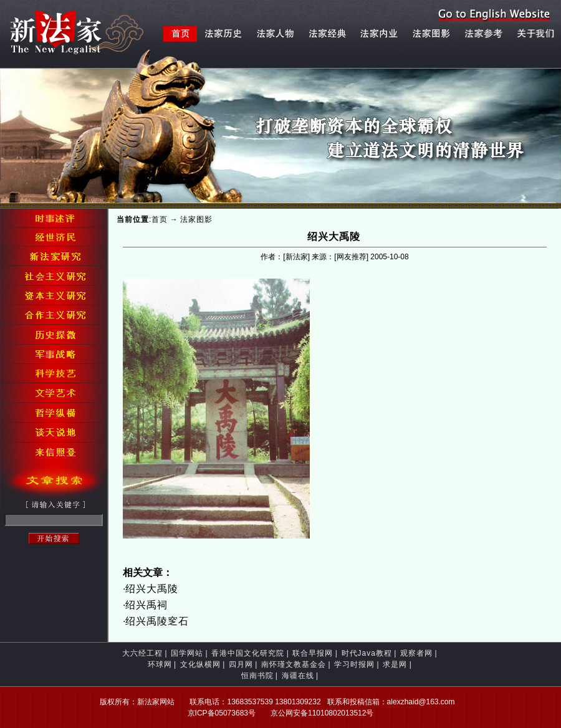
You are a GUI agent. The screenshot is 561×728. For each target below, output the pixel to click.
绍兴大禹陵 (152, 589)
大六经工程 (142, 653)
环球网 (160, 664)
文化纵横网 (200, 664)
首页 (160, 219)
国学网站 (187, 653)
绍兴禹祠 (146, 605)
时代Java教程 (367, 653)
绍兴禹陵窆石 (157, 621)
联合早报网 (313, 653)
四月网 (241, 664)
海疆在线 (298, 676)
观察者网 (416, 653)
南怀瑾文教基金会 (294, 664)
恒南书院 (257, 676)
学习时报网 (354, 664)
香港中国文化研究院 (248, 653)
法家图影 (196, 219)
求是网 (395, 664)
